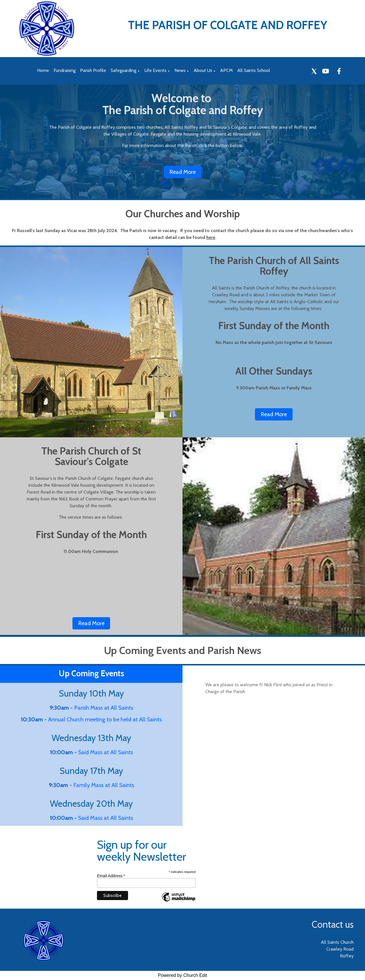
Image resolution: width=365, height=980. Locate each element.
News (180, 70)
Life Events (155, 70)
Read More (182, 172)
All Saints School (254, 70)
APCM (226, 70)
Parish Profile (93, 70)
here (211, 237)
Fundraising (65, 70)
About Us (203, 70)
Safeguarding (123, 70)
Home (43, 70)
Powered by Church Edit (183, 975)
